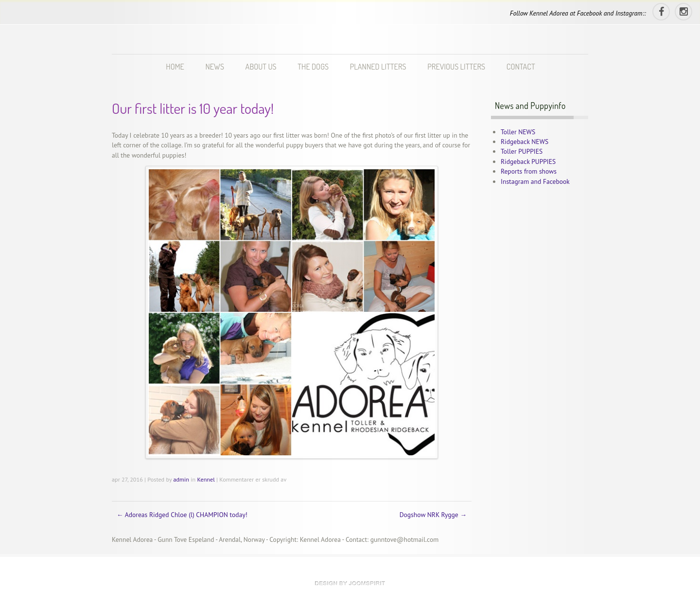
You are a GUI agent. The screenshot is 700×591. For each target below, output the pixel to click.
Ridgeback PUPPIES (528, 161)
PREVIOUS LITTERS (456, 66)
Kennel (206, 479)
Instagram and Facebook (535, 181)
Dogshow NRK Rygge (433, 515)
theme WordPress (350, 583)
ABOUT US (261, 66)
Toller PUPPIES (522, 151)
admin (181, 479)
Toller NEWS (518, 132)
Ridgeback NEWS (525, 142)
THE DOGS (313, 66)
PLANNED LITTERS (378, 66)
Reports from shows (529, 171)
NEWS (214, 66)
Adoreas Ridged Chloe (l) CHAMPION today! (182, 515)
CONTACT (521, 66)
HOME (175, 66)
